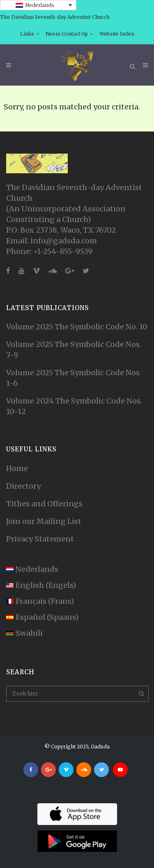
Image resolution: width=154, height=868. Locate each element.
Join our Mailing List (44, 521)
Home (17, 468)
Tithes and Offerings (44, 504)
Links (27, 34)
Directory (23, 486)
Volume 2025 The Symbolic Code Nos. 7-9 (74, 350)
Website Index (117, 34)
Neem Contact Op (67, 34)
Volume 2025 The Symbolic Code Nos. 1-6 (74, 378)
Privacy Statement (40, 539)
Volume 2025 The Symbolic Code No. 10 (77, 327)
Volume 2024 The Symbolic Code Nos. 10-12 (74, 406)
